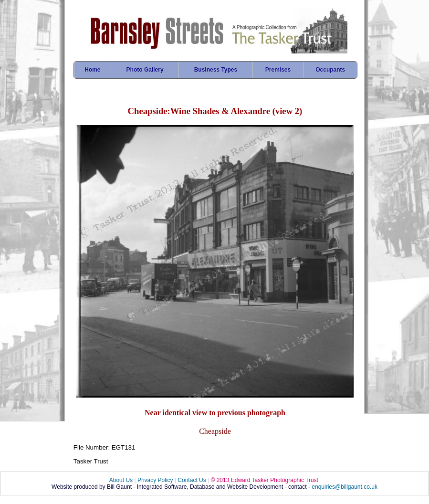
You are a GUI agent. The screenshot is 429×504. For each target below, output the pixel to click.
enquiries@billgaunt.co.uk (345, 487)
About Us (121, 480)
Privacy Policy (155, 480)
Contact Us (192, 480)
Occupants (330, 70)
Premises (278, 70)
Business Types (216, 70)
